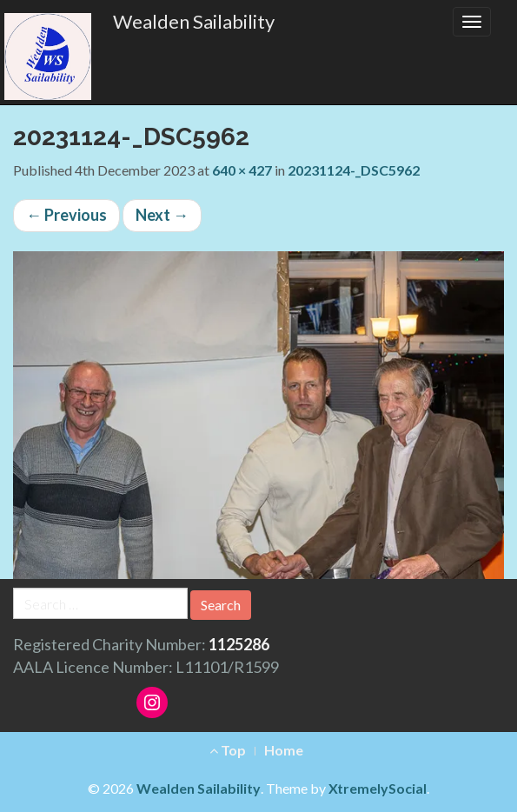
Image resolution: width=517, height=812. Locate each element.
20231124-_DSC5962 (354, 170)
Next (162, 215)
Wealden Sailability (194, 21)
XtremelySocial (378, 788)
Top (228, 750)
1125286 (239, 644)
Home (284, 750)
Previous (66, 215)
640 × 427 (242, 170)
